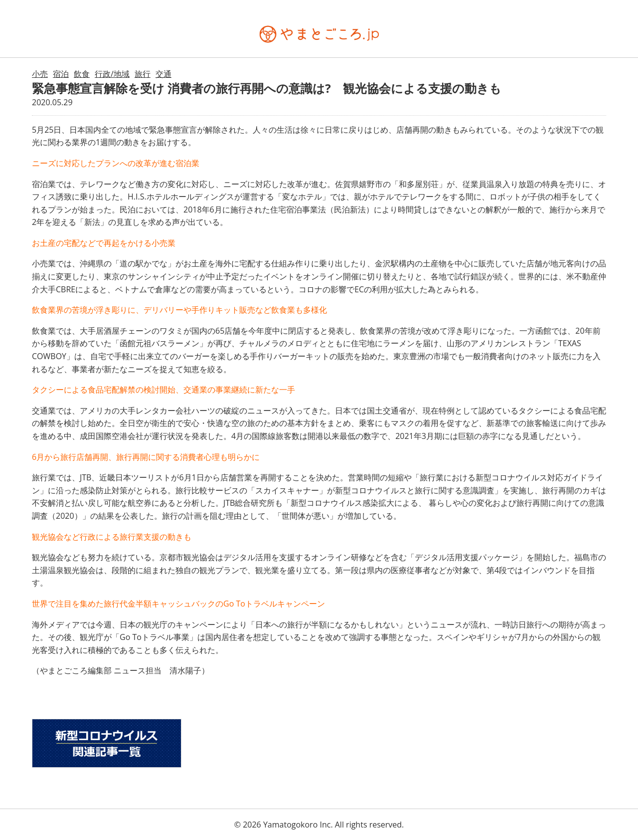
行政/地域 (112, 74)
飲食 (82, 74)
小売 (40, 74)
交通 (163, 74)
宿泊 (61, 74)
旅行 (143, 74)
